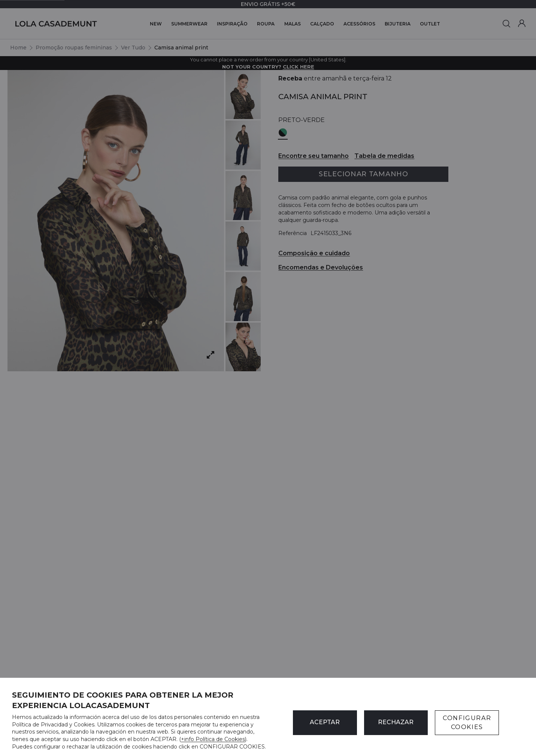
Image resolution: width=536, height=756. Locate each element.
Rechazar (396, 722)
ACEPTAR (325, 722)
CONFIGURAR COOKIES (467, 723)
